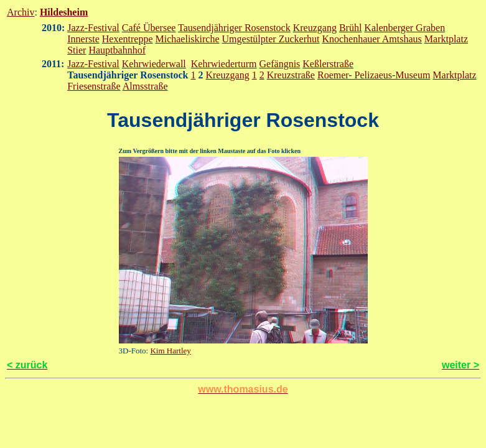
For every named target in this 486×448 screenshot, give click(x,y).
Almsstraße (145, 86)
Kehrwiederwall (154, 64)
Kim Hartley (170, 351)
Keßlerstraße (328, 64)
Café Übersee (149, 28)
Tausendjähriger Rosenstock (234, 28)
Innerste (83, 39)
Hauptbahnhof (117, 50)
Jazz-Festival (93, 28)
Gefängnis (280, 64)
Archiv (21, 12)
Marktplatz (446, 39)
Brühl (350, 28)
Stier (77, 50)
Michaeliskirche (187, 39)
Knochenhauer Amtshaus (372, 39)
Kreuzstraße (291, 75)
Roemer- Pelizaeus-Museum (374, 75)
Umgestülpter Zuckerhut (271, 39)
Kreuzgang (315, 28)
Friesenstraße (94, 86)
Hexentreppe (128, 39)
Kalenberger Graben (404, 28)
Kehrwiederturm (224, 64)
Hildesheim (64, 12)
